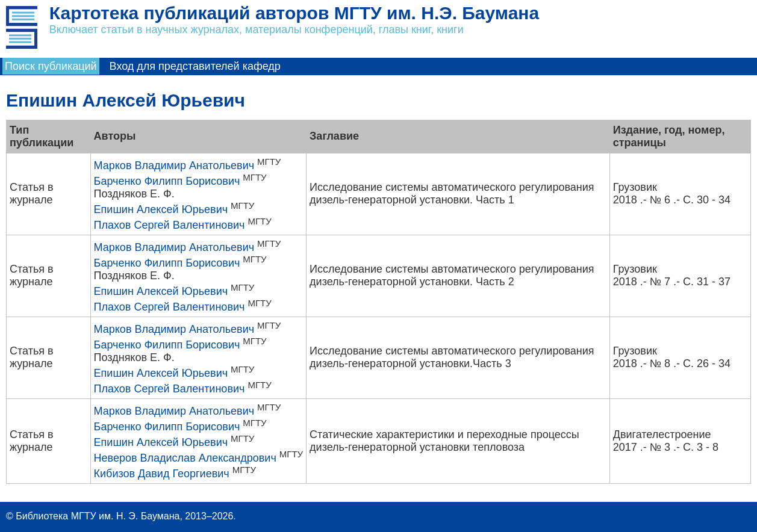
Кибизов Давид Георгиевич (162, 474)
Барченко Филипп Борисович (167, 181)
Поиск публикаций (51, 66)
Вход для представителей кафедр (195, 66)
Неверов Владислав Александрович (185, 458)
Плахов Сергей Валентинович (170, 225)
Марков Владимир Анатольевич (174, 165)
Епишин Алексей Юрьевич (161, 209)
